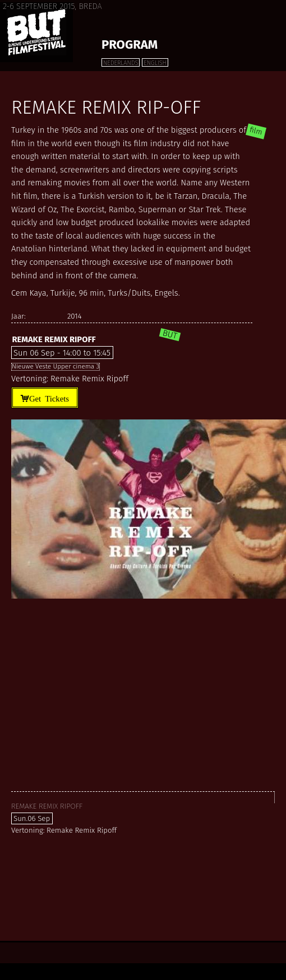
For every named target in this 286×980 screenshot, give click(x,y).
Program (130, 45)
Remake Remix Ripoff (54, 339)
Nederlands (121, 63)
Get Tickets (49, 398)
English (155, 63)
